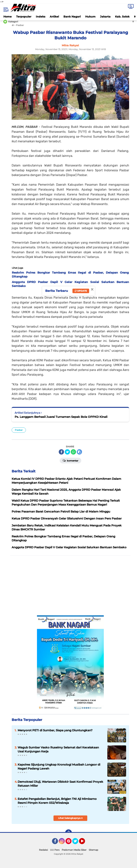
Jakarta (105, 17)
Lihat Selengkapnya (70, 818)
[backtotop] (68, 833)
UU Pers (55, 850)
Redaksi (43, 850)
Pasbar (19, 430)
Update (81, 291)
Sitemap (93, 850)
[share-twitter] (67, 452)
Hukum (90, 17)
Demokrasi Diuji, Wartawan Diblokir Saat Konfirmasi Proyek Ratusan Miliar (60, 784)
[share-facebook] (61, 452)
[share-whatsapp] (73, 452)
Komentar (70, 460)
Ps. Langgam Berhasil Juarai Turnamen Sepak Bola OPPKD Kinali (61, 417)
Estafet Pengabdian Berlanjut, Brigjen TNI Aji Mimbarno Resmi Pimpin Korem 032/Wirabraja (57, 801)
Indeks (41, 17)
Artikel (54, 17)
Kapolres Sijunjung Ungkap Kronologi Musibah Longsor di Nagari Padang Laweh (59, 767)
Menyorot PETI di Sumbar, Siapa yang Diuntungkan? (55, 730)
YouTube (85, 843)
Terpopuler (24, 17)
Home (8, 17)
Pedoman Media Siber (74, 850)
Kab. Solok (122, 17)
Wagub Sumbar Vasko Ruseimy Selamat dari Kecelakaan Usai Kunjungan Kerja (58, 749)
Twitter (77, 843)
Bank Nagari (72, 17)
